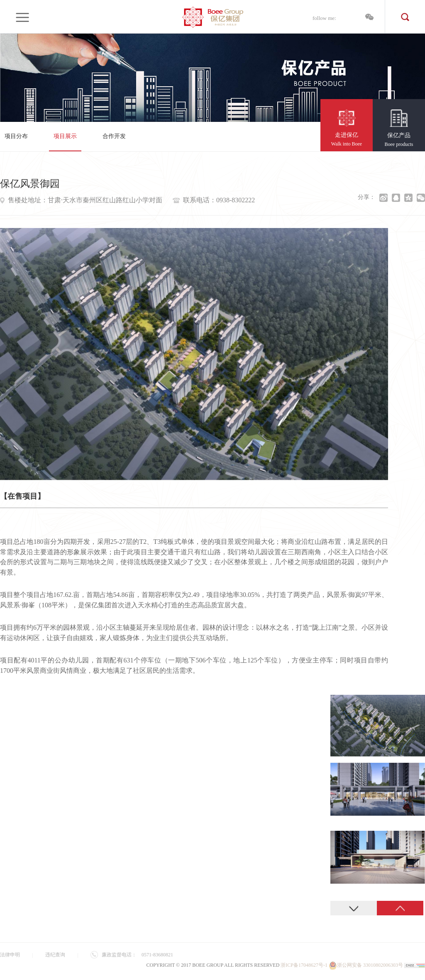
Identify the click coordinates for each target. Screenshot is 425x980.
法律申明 (10, 955)
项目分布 (16, 136)
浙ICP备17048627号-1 (304, 965)
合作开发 (114, 136)
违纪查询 (55, 955)
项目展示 (65, 136)
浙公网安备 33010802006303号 (366, 965)
